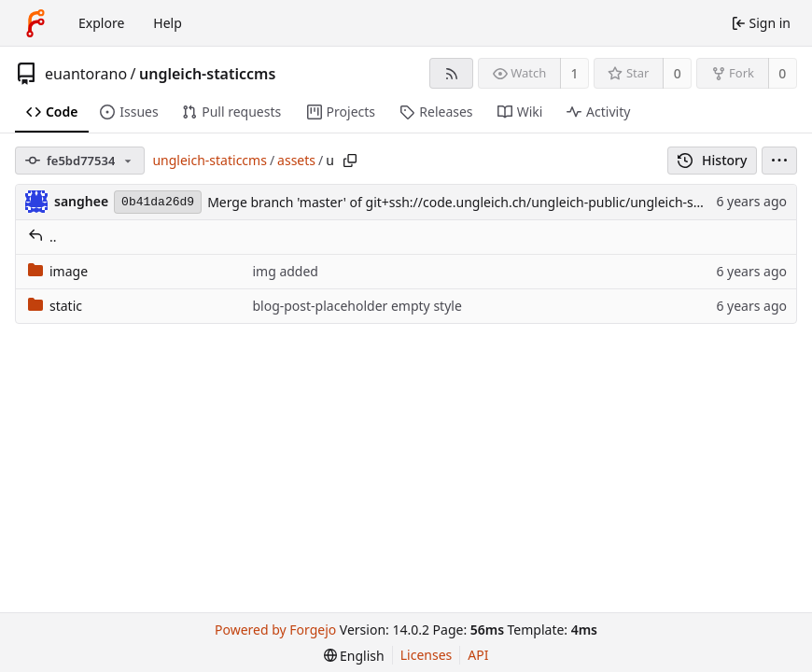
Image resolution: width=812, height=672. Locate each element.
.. (42, 237)
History (713, 160)
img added (285, 271)
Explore (101, 23)
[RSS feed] (451, 73)
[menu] (779, 161)
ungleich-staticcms (207, 74)
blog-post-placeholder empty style (357, 306)
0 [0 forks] (782, 73)
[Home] (35, 23)
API (478, 655)
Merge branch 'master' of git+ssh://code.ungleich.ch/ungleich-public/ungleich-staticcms (476, 202)
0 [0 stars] (678, 73)
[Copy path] (350, 161)
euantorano (86, 74)
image (58, 271)
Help (168, 23)
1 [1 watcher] (575, 73)
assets (296, 160)
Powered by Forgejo (275, 630)
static (55, 306)
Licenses (427, 655)
